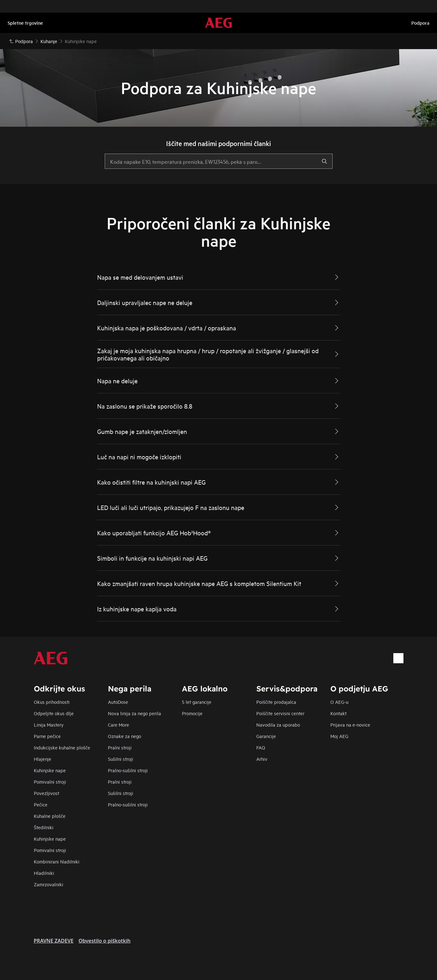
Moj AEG (339, 736)
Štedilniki (44, 827)
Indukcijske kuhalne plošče (62, 747)
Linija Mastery (49, 725)
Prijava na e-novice (350, 725)
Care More (119, 725)
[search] (324, 161)
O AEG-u (339, 702)
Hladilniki (44, 873)
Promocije (192, 713)
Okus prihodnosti (52, 702)
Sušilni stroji (121, 759)
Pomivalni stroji (50, 782)
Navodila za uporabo (278, 725)
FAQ (261, 747)
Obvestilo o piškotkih (104, 941)
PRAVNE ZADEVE (54, 941)
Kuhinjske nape (50, 770)
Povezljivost (47, 793)
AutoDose (118, 702)
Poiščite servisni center (280, 713)
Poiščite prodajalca (276, 702)
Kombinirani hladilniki (57, 861)
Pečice (41, 804)
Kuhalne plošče (50, 816)
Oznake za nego (125, 736)
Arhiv (262, 759)
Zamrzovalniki (49, 884)
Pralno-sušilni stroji (128, 770)
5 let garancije (197, 702)
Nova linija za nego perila (134, 713)
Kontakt (338, 713)
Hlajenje (43, 759)
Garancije (266, 736)
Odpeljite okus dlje (54, 713)
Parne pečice (47, 736)
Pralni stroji (120, 747)
